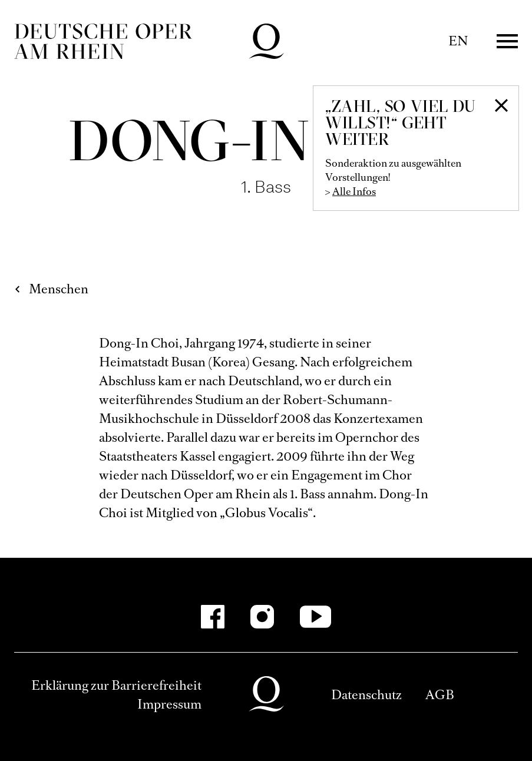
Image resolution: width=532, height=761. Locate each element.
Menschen (59, 289)
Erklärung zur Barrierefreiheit (116, 685)
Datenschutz (366, 695)
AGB (440, 695)
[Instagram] (262, 617)
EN (458, 41)
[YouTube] (315, 617)
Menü (507, 41)
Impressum (169, 704)
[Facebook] (213, 617)
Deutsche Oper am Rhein (103, 41)
